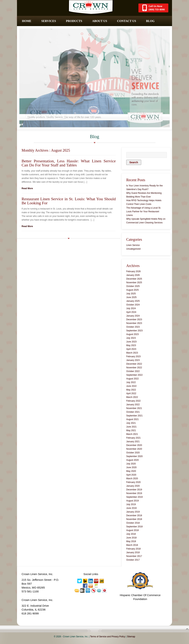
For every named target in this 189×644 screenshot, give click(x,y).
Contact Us (127, 21)
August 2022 (132, 379)
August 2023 (132, 334)
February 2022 (133, 401)
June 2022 (131, 386)
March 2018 (132, 545)
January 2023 (133, 360)
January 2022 (133, 405)
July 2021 (131, 423)
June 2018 (131, 538)
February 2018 (133, 549)
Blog (150, 21)
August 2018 (132, 530)
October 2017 (133, 560)
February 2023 (133, 356)
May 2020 (131, 471)
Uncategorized (133, 249)
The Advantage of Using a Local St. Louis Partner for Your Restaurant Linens (144, 212)
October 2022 (133, 371)
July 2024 (131, 308)
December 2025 (134, 279)
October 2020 (133, 453)
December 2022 (134, 364)
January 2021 (133, 442)
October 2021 (133, 412)
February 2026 (133, 271)
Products (74, 21)
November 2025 (134, 283)
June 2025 (131, 297)
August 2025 (132, 290)
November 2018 (134, 519)
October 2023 (133, 327)
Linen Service (133, 245)
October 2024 (133, 305)
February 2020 (133, 482)
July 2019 (131, 504)
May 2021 (131, 430)
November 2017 (134, 556)
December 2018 (134, 515)
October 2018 (133, 523)
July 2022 (131, 382)
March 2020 (132, 479)
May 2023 (131, 345)
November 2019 (134, 493)
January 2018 (133, 552)
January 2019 (133, 512)
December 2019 (134, 490)
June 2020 (131, 467)
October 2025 (133, 286)
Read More (27, 188)
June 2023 (131, 342)
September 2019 (134, 497)
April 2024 (131, 312)
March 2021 (132, 434)
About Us (100, 21)
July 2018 (131, 534)
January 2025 (133, 301)
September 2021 (134, 416)
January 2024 (133, 316)
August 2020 (132, 460)
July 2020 (131, 464)
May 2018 (131, 541)
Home (27, 21)
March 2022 (132, 397)
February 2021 (133, 438)
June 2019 (131, 508)
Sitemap (131, 637)
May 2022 (131, 390)
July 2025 (131, 294)
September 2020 (134, 456)
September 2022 (134, 375)
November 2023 (134, 323)
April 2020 (131, 475)
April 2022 (131, 393)
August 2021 (132, 419)
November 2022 (134, 368)
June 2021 (131, 427)
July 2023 (131, 338)
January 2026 (133, 275)
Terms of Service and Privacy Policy (108, 637)
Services (49, 21)
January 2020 (133, 486)
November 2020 (134, 449)
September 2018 (134, 527)
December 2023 (134, 320)
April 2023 (131, 349)
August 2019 (132, 501)
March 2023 (132, 353)
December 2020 (134, 445)
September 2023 (134, 331)
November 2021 (134, 408)
